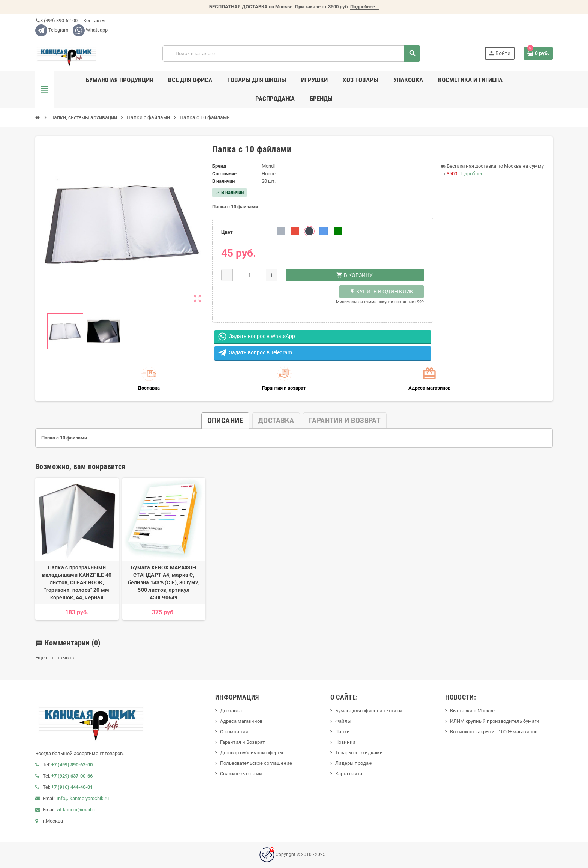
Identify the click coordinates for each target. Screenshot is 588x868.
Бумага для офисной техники (369, 711)
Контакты (94, 20)
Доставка (231, 711)
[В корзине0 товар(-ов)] (538, 53)
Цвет (227, 232)
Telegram (52, 30)
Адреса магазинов (241, 721)
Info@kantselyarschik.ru (83, 798)
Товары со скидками (359, 753)
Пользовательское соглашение (256, 763)
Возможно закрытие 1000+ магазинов (494, 732)
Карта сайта (349, 774)
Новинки (345, 742)
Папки (343, 732)
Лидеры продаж (354, 763)
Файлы (343, 721)
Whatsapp (90, 30)
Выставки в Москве (472, 711)
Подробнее (471, 174)
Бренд (219, 166)
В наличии (223, 181)
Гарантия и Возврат (242, 742)
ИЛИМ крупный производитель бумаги (495, 721)
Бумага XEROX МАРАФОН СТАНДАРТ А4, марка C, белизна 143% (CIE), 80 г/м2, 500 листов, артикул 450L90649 (164, 582)
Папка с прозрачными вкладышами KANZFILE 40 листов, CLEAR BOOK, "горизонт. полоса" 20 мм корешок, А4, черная (77, 582)
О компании (234, 732)
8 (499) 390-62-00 (56, 20)
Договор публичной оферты (252, 753)
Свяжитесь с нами (241, 774)
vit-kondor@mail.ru (76, 810)
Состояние (224, 174)
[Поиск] (291, 53)
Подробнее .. (365, 7)
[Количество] (249, 275)
